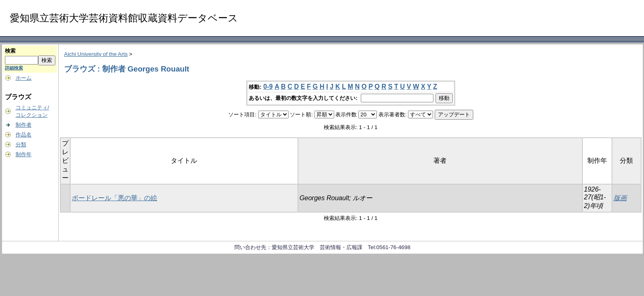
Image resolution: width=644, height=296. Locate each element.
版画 (620, 198)
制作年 (24, 154)
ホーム (24, 78)
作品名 (24, 135)
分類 (21, 145)
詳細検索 (14, 68)
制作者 (24, 125)
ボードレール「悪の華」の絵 (115, 198)
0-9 (268, 87)
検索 (10, 51)
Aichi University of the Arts (96, 54)
